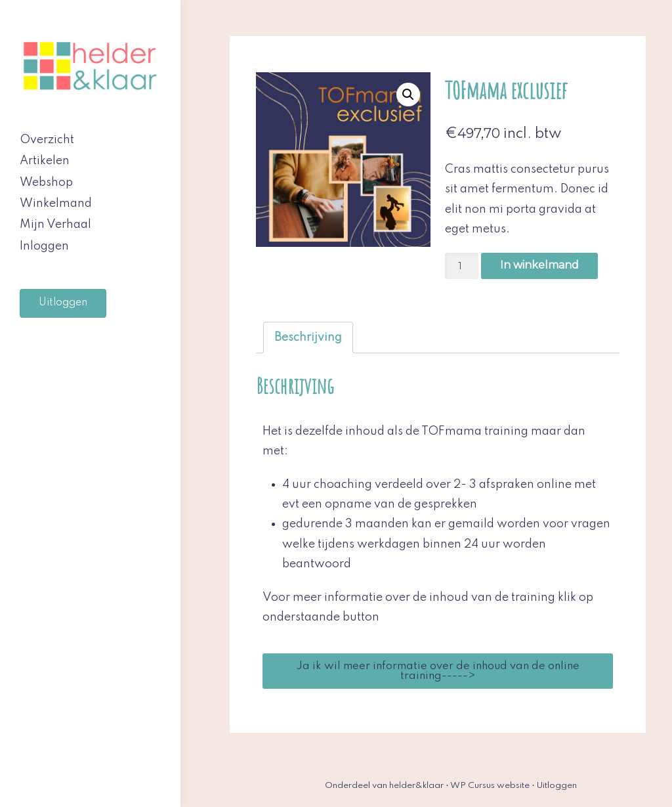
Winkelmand (56, 204)
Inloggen (44, 246)
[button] (438, 671)
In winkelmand (539, 265)
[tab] (308, 338)
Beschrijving (308, 338)
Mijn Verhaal (55, 225)
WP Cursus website (490, 786)
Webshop (46, 183)
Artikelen (45, 161)
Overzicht (47, 140)
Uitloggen (63, 303)
